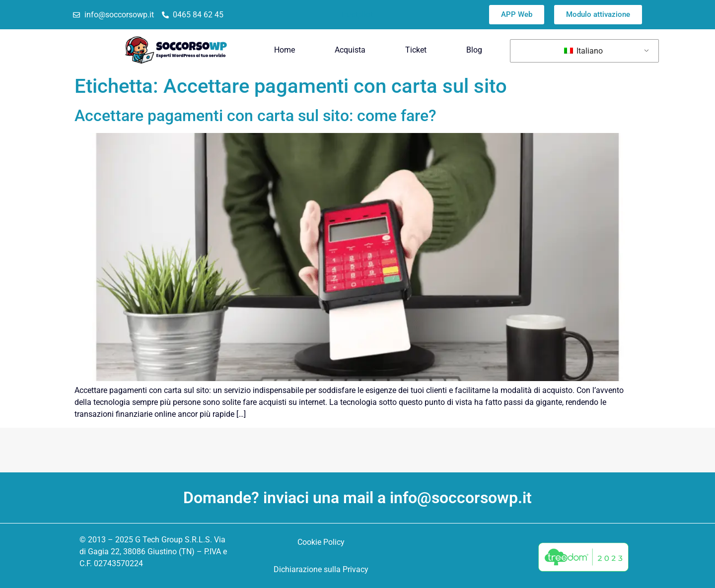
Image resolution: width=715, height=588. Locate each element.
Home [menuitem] (285, 50)
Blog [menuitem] (474, 50)
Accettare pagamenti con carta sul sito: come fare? (255, 116)
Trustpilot (356, 15)
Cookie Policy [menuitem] (321, 542)
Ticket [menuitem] (416, 50)
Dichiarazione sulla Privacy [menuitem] (321, 569)
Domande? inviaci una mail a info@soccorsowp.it (357, 498)
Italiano (583, 51)
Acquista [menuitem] (350, 50)
